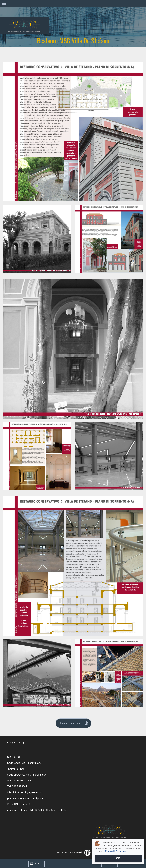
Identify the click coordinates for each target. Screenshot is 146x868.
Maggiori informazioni (116, 851)
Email (35, 864)
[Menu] (4, 4)
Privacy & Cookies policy (18, 742)
